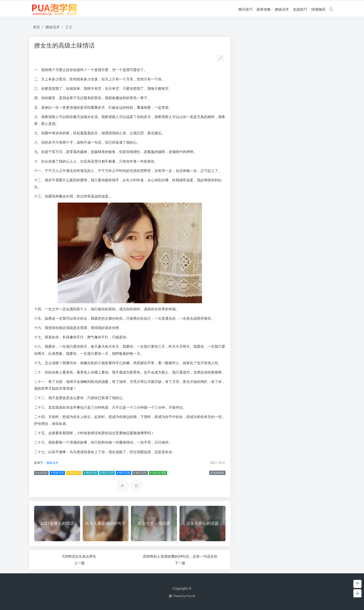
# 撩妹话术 (89, 473)
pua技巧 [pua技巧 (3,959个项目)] (266, 96)
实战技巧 (300, 9)
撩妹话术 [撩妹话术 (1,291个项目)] (251, 140)
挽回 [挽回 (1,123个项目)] (324, 123)
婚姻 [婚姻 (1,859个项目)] (299, 106)
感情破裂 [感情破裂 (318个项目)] (245, 124)
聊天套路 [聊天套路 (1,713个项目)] (252, 149)
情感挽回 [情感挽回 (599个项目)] (304, 114)
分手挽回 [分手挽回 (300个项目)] (270, 107)
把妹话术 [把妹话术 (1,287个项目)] (307, 123)
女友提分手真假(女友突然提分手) (270, 45)
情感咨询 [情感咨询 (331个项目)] (289, 114)
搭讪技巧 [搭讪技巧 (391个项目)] (283, 132)
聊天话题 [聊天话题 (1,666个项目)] (268, 158)
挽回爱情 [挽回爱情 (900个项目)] (249, 132)
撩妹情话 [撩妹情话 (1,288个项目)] (318, 132)
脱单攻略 (264, 9)
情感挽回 (318, 9)
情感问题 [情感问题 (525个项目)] (320, 114)
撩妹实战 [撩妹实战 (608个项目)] (299, 132)
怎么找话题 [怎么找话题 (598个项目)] (250, 114)
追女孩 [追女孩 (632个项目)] (282, 169)
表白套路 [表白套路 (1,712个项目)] (315, 158)
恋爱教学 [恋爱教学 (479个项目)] (268, 114)
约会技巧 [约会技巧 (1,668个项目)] (295, 140)
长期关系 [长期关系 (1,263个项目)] (278, 178)
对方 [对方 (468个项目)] (323, 107)
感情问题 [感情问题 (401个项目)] (259, 124)
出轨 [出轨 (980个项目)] (252, 106)
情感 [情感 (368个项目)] (279, 114)
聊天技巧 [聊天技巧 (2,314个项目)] (307, 149)
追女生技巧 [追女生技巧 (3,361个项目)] (307, 168)
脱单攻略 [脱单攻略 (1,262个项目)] (292, 158)
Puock (191, 596)
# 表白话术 (139, 473)
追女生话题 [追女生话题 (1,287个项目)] (253, 177)
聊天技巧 (245, 9)
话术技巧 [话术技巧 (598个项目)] (267, 169)
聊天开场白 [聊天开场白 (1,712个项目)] (279, 149)
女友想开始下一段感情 (260, 63)
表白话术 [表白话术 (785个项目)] (249, 169)
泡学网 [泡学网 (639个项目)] (268, 140)
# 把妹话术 (56, 473)
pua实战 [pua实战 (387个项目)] (246, 97)
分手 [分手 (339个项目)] (261, 107)
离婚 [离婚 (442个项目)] (279, 141)
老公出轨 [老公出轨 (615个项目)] (316, 140)
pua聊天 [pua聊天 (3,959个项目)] (294, 96)
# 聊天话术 (106, 473)
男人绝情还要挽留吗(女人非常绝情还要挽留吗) (282, 51)
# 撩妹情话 (73, 473)
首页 (36, 27)
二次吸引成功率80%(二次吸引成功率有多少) (279, 57)
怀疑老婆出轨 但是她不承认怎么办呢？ (275, 69)
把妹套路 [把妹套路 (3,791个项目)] (281, 122)
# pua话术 (40, 473)
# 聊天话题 (122, 473)
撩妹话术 (282, 9)
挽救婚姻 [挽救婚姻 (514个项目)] (268, 132)
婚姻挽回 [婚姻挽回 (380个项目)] (312, 107)
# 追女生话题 (157, 473)
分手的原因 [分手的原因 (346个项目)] (284, 107)
